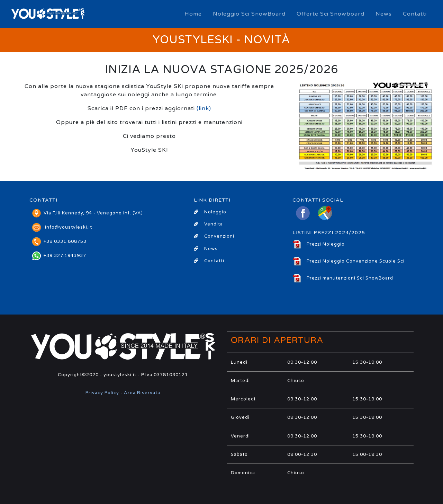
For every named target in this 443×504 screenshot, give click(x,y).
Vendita (208, 224)
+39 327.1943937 (59, 256)
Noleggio (210, 212)
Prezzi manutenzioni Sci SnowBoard (343, 278)
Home (193, 14)
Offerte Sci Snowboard (331, 14)
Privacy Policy (102, 393)
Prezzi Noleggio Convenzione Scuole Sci (349, 261)
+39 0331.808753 (59, 241)
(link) (204, 108)
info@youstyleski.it (69, 227)
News (384, 14)
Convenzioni (214, 236)
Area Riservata (142, 393)
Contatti (415, 14)
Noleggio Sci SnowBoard (249, 14)
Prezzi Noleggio (319, 244)
